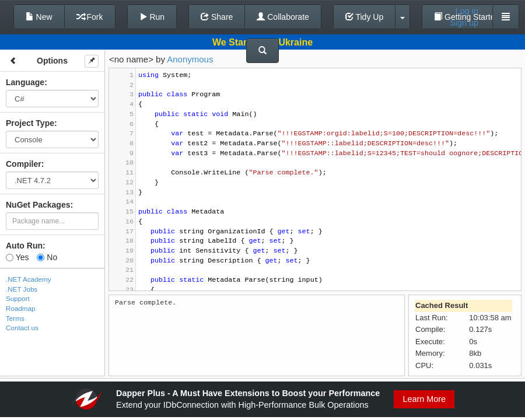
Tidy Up (364, 17)
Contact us (22, 328)
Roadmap (21, 308)
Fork (90, 17)
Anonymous (190, 59)
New (39, 17)
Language (25, 82)
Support (18, 298)
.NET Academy (29, 279)
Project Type (30, 123)
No (47, 257)
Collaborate (283, 17)
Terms (15, 318)
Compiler (24, 164)
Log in (467, 11)
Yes (17, 257)
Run (152, 17)
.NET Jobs (22, 289)
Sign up (464, 23)
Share (217, 17)
